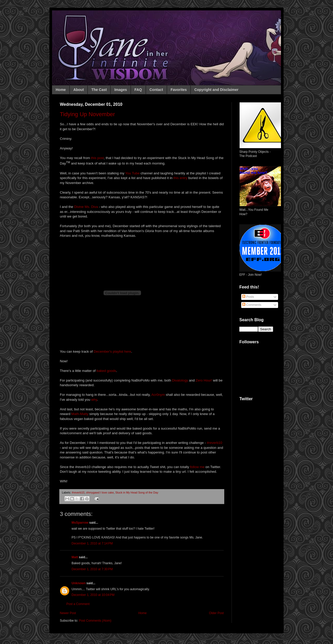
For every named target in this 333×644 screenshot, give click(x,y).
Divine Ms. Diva (86, 207)
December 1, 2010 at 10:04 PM (93, 595)
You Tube (132, 173)
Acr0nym (158, 395)
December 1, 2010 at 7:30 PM (92, 569)
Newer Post (68, 613)
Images (120, 90)
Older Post (216, 613)
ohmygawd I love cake (100, 492)
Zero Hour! (204, 380)
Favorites (179, 90)
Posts (248, 297)
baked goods (106, 371)
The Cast (99, 90)
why (94, 400)
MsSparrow (80, 523)
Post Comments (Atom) (95, 621)
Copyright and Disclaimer (216, 90)
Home (61, 90)
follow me (197, 467)
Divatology (180, 380)
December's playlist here (112, 351)
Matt (75, 557)
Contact (156, 90)
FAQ (138, 90)
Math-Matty (80, 414)
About (79, 90)
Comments (252, 305)
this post (97, 158)
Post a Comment (78, 604)
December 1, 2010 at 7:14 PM (92, 543)
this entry (180, 178)
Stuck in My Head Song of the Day (137, 492)
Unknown (79, 583)
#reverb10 (214, 443)
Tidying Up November (87, 114)
